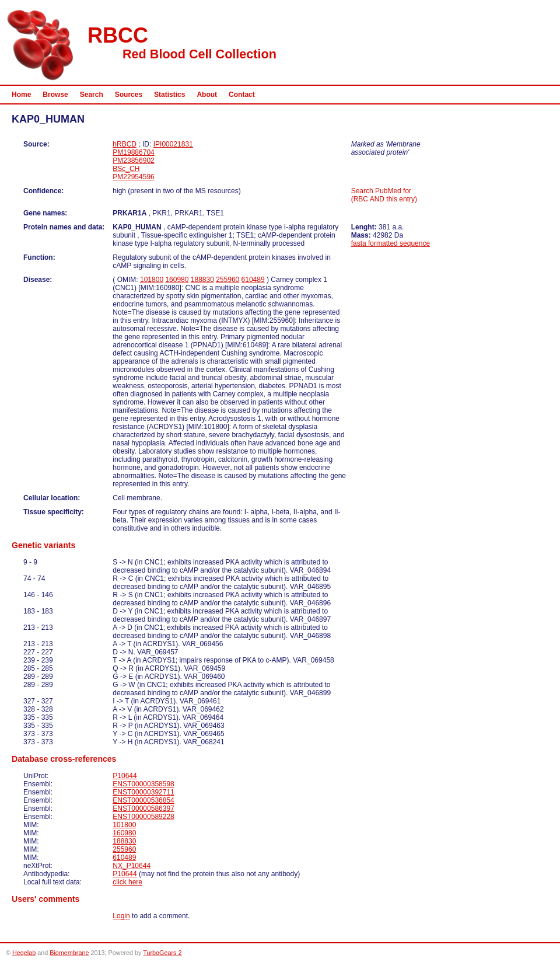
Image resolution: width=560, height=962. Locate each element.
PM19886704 (133, 152)
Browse (55, 95)
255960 (228, 280)
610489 (253, 280)
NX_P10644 (132, 866)
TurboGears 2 (162, 953)
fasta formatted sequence (391, 243)
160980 (177, 280)
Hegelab (24, 953)
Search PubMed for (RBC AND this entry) (384, 195)
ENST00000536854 (143, 800)
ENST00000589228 (143, 817)
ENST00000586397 (143, 808)
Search (92, 95)
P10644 (125, 776)
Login (121, 916)
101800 (152, 280)
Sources (129, 95)
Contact (242, 95)
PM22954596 (133, 177)
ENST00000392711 (143, 792)
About (207, 95)
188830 (202, 280)
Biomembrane (69, 953)
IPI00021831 (173, 144)
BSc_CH (126, 169)
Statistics (169, 95)
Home (21, 95)
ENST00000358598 (143, 784)
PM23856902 (133, 161)
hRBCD (125, 144)
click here (127, 882)
